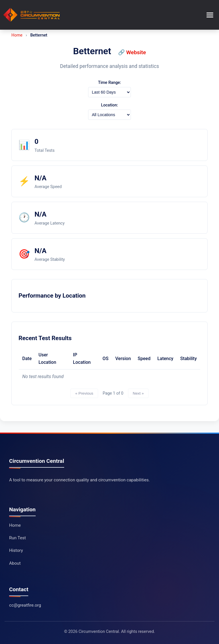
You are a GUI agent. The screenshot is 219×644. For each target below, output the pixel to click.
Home (17, 35)
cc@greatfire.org (25, 605)
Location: (109, 105)
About (15, 563)
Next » (138, 393)
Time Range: (110, 83)
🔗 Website (132, 52)
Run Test (18, 538)
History (16, 550)
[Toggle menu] (210, 15)
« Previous (84, 393)
